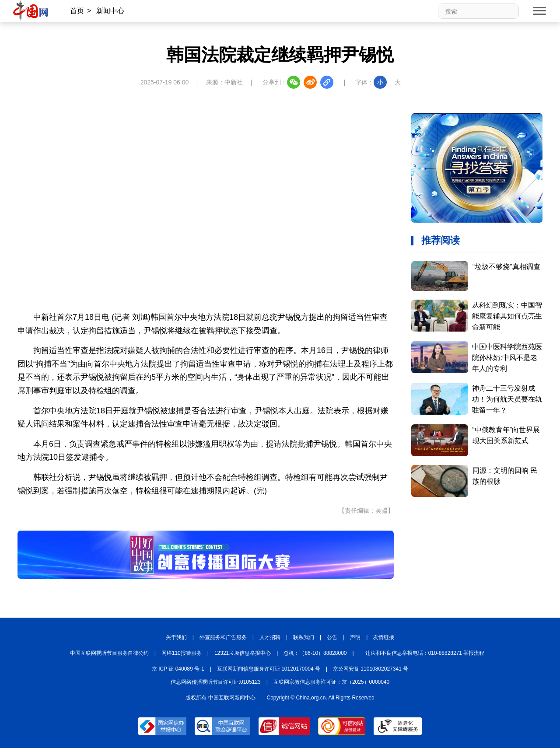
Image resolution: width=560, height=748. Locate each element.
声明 (355, 637)
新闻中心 (110, 11)
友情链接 (384, 637)
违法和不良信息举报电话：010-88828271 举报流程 (425, 653)
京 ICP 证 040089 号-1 (178, 669)
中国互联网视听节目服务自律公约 (109, 653)
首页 (77, 11)
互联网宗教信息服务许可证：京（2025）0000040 (331, 682)
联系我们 (304, 637)
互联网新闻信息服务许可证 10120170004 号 (269, 669)
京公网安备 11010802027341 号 (371, 669)
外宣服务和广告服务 (223, 637)
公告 (332, 637)
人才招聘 (270, 637)
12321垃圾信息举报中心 (243, 653)
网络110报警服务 (182, 653)
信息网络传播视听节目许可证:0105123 (216, 682)
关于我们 (176, 637)
